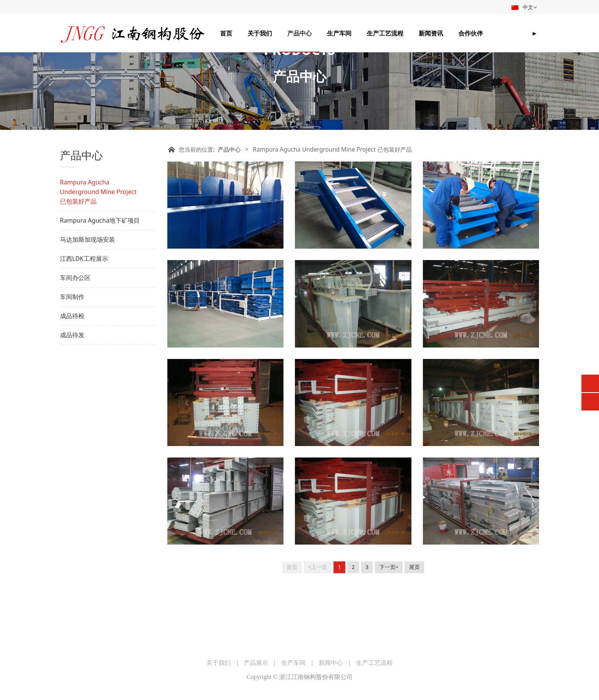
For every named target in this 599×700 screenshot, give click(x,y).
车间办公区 (75, 330)
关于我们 (260, 33)
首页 (226, 33)
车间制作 (72, 349)
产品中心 (299, 33)
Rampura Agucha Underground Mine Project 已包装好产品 (98, 244)
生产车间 (339, 33)
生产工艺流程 (385, 33)
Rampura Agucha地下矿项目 (100, 273)
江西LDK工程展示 (84, 311)
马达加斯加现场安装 (87, 292)
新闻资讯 (431, 33)
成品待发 (72, 387)
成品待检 (72, 368)
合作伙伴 (471, 33)
